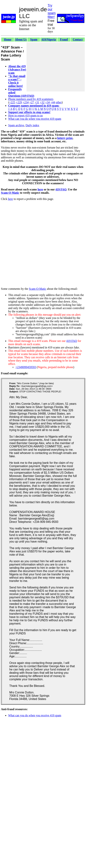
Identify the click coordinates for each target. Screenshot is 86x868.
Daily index (32, 125)
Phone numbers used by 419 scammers (31, 99)
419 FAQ (61, 189)
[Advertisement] (56, 67)
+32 (42, 102)
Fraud (64, 39)
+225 (12, 102)
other (59, 102)
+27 (32, 102)
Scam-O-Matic (10, 193)
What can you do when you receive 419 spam (35, 119)
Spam (34, 39)
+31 (37, 102)
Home (8, 39)
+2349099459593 (26, 367)
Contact (78, 39)
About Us (21, 39)
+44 (53, 102)
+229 (19, 102)
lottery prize (65, 138)
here (40, 189)
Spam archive (16, 125)
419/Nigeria (49, 39)
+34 (48, 102)
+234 (26, 102)
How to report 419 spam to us (25, 115)
